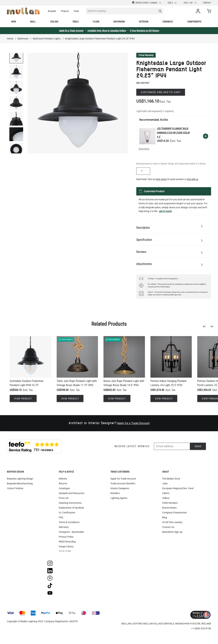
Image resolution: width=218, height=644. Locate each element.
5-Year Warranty (146, 55)
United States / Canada (147, 3)
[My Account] (199, 11)
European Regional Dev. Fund (178, 488)
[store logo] (23, 11)
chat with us (192, 179)
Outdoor (144, 22)
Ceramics (168, 22)
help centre (161, 179)
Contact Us (168, 527)
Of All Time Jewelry (172, 522)
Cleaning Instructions (70, 503)
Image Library (66, 546)
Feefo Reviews (170, 503)
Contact (207, 3)
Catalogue (64, 488)
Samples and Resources (72, 493)
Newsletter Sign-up (172, 532)
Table (75, 22)
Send (198, 446)
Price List (64, 498)
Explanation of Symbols (71, 508)
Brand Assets (169, 508)
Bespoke (52, 11)
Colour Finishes (15, 488)
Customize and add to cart (161, 92)
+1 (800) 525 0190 (201, 628)
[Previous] (206, 326)
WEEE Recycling (67, 542)
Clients (166, 493)
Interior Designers (120, 488)
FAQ (61, 517)
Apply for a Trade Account (71, 31)
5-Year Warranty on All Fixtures (144, 31)
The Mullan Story (171, 479)
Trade (76, 11)
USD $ (172, 3)
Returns (63, 483)
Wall (33, 22)
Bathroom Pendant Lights (47, 39)
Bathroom (119, 22)
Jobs (165, 483)
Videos (166, 498)
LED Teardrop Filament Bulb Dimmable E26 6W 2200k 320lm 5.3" (173, 133)
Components (194, 22)
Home (10, 39)
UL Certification (67, 513)
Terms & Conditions (69, 522)
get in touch (165, 211)
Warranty (64, 527)
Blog (165, 517)
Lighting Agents (119, 498)
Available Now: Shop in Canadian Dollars (107, 31)
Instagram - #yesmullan (71, 532)
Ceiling (54, 22)
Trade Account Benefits (123, 483)
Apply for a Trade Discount (133, 423)
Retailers (115, 493)
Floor (96, 22)
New (14, 22)
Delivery (63, 479)
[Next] (212, 326)
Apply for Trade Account (123, 479)
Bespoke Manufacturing (20, 483)
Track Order (65, 551)
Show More (144, 149)
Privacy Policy (66, 537)
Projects (65, 11)
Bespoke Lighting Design (20, 479)
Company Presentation (175, 513)
